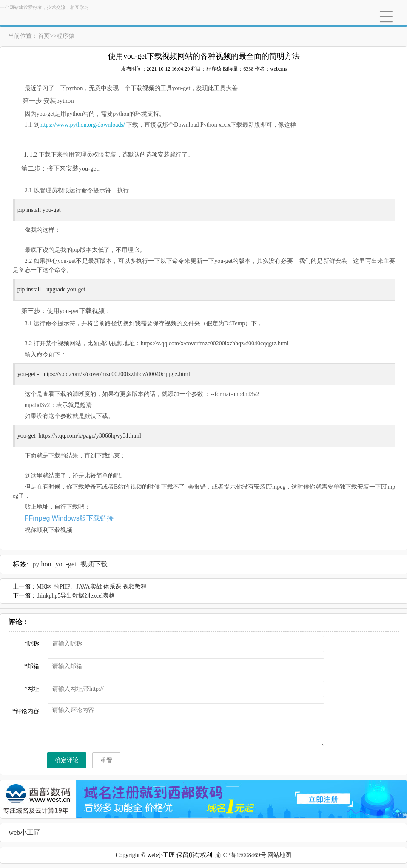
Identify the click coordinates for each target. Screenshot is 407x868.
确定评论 (67, 760)
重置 (106, 761)
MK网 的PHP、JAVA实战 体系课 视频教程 (92, 587)
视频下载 (94, 564)
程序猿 (65, 36)
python (42, 564)
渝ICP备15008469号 (241, 855)
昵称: (33, 644)
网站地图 (279, 855)
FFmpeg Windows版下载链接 (69, 518)
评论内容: (27, 711)
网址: (33, 689)
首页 (44, 36)
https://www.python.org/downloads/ (83, 125)
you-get (66, 564)
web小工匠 (25, 832)
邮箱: (33, 666)
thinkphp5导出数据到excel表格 (76, 596)
